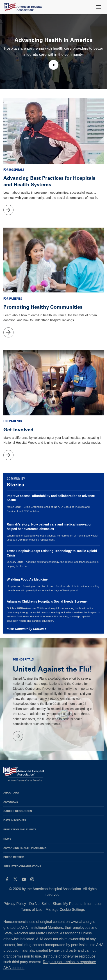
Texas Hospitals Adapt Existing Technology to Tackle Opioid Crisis (52, 553)
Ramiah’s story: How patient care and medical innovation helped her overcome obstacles (50, 527)
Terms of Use (32, 910)
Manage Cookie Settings (65, 910)
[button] (53, 65)
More (27, 629)
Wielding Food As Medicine (27, 579)
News (7, 839)
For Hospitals (14, 170)
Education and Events (20, 829)
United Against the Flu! (52, 669)
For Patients (13, 299)
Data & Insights (15, 820)
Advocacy (11, 802)
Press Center (14, 857)
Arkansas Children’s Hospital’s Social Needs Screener (47, 601)
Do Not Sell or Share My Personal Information (66, 904)
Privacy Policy (15, 904)
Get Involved (18, 430)
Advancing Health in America (25, 848)
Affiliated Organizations (22, 866)
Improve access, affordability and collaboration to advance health (51, 498)
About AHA (11, 793)
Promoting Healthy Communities (43, 307)
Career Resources (18, 811)
